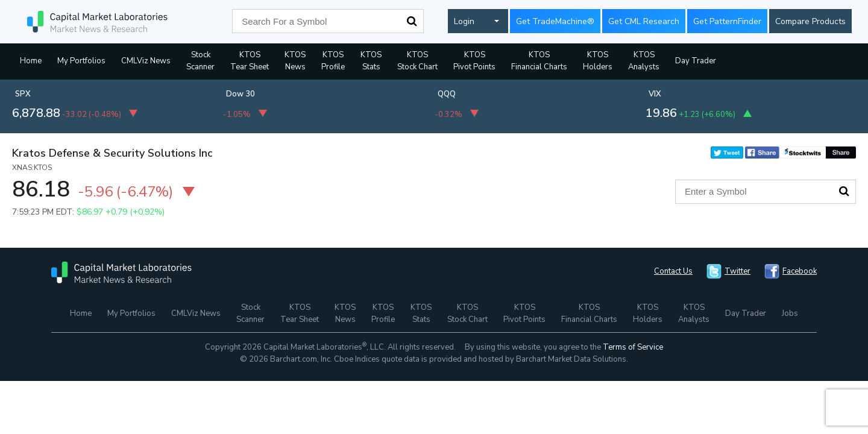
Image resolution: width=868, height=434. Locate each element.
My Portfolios (81, 61)
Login (464, 21)
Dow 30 (241, 94)
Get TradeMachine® (555, 21)
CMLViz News (146, 61)
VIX (655, 94)
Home (31, 61)
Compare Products (810, 21)
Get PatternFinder (727, 21)
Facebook (800, 271)
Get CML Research (644, 21)
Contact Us (673, 271)
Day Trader (696, 61)
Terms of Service (633, 347)
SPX (23, 94)
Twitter (737, 271)
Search (412, 21)
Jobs (790, 313)
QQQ (447, 94)
